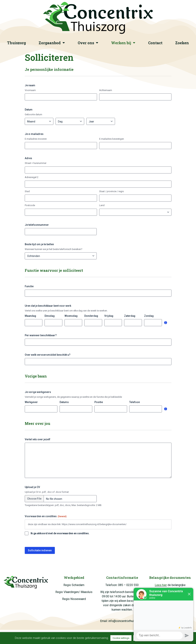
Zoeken (182, 43)
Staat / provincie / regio (112, 191)
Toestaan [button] (140, 638)
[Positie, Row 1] (111, 409)
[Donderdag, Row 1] (93, 323)
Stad (27, 191)
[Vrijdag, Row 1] (113, 323)
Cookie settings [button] (121, 638)
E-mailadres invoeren (36, 139)
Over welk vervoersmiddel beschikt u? (48, 355)
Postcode (30, 205)
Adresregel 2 (32, 177)
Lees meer (173, 638)
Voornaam (30, 90)
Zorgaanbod (52, 43)
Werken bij (123, 43)
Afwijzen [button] (156, 638)
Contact (155, 43)
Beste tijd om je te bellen (39, 244)
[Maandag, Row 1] (34, 323)
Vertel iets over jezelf (37, 439)
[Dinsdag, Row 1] (53, 323)
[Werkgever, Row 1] (41, 409)
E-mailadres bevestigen (112, 139)
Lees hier (161, 585)
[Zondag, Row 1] (153, 323)
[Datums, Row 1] (76, 409)
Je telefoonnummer (37, 225)
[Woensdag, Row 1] (73, 323)
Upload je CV (32, 487)
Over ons (88, 43)
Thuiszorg (17, 43)
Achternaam (106, 90)
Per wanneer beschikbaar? (41, 335)
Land (102, 205)
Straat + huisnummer (36, 163)
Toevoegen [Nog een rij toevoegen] (166, 323)
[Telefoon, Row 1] (146, 409)
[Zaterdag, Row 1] (133, 323)
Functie (29, 286)
